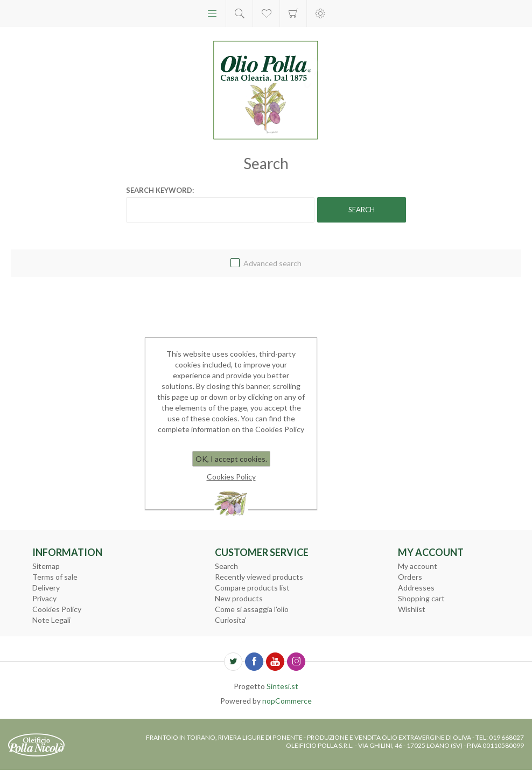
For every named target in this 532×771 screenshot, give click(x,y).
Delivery (46, 588)
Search (226, 566)
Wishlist (412, 609)
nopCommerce (287, 701)
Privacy (44, 598)
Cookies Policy (57, 609)
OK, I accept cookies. (231, 459)
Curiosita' (231, 620)
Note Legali (51, 620)
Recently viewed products (259, 577)
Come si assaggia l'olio (252, 609)
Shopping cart (293, 13)
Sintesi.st (282, 686)
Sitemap (46, 566)
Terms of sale (55, 577)
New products (239, 598)
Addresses (416, 588)
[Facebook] (254, 662)
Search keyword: (160, 190)
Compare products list (252, 588)
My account (418, 566)
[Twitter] (233, 662)
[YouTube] (275, 662)
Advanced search (272, 263)
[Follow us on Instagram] (296, 662)
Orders (410, 577)
